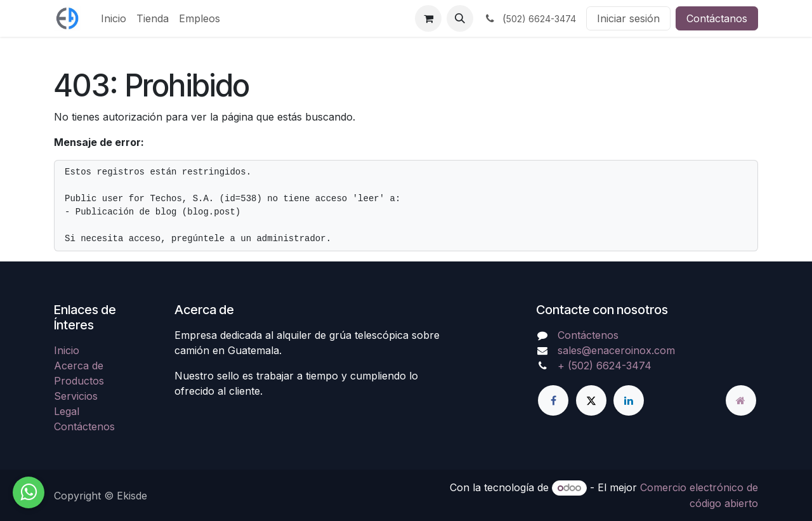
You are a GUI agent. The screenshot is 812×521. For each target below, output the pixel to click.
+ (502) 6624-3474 (605, 366)
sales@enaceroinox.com (616, 350)
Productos (79, 381)
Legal (67, 411)
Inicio (67, 350)
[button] (460, 18)
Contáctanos (717, 18)
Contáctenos (84, 426)
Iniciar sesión (628, 18)
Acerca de (79, 366)
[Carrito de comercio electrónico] (428, 18)
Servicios (76, 396)
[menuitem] (114, 18)
